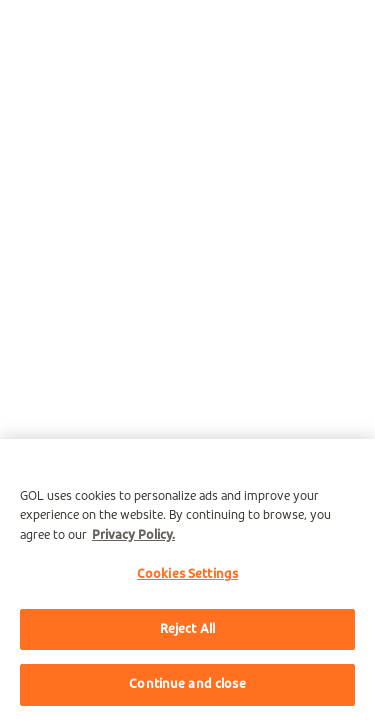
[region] (187, 579)
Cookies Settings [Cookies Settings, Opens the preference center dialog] (187, 574)
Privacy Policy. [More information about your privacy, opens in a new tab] (133, 535)
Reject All (187, 629)
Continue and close (187, 684)
